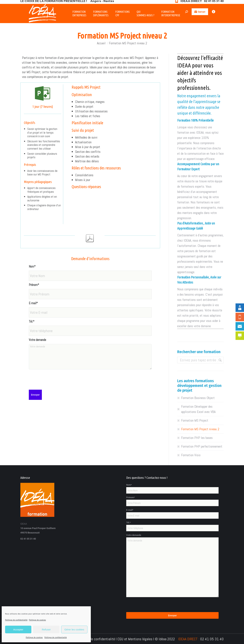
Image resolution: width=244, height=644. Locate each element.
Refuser (46, 629)
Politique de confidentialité (16, 620)
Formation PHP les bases (197, 438)
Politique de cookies (37, 620)
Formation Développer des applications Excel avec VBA (198, 409)
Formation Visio (191, 455)
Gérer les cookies (74, 629)
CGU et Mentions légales (135, 639)
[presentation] (55, 378)
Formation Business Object (198, 398)
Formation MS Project (195, 420)
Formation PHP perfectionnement (202, 446)
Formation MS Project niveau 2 (200, 429)
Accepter (18, 629)
